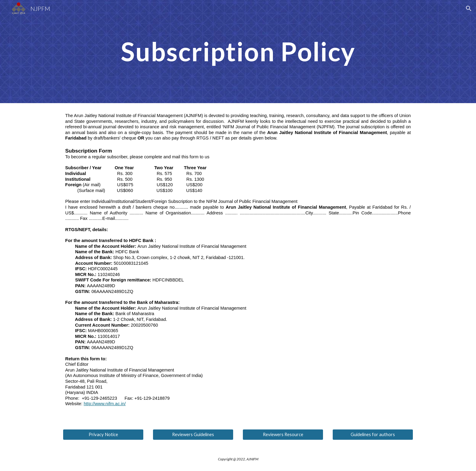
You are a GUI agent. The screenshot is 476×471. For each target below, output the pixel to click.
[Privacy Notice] (103, 435)
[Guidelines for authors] (373, 435)
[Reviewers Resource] (283, 435)
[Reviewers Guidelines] (193, 435)
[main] (238, 51)
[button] (469, 8)
